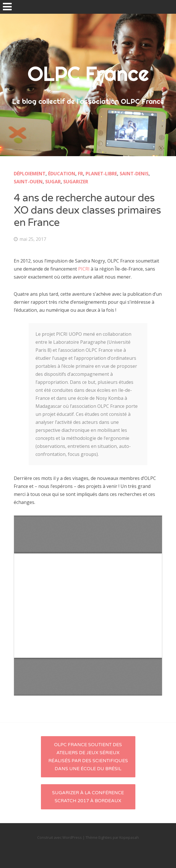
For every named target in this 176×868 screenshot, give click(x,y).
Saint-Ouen (28, 182)
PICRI (84, 269)
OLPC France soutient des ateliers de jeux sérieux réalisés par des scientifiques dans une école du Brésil (88, 757)
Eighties (105, 837)
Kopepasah (129, 837)
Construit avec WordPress (60, 837)
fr (80, 174)
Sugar (53, 182)
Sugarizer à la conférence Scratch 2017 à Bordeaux (88, 797)
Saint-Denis (134, 174)
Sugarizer (76, 182)
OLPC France (88, 74)
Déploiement (30, 174)
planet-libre (101, 174)
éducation (62, 174)
